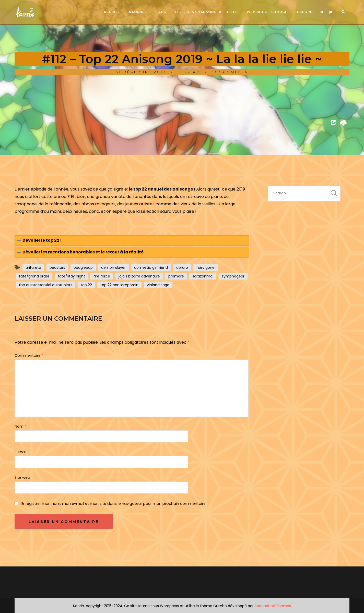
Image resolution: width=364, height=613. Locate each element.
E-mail (22, 452)
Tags (161, 12)
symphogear (233, 276)
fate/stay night (71, 276)
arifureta (33, 268)
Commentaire (29, 355)
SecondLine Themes (273, 606)
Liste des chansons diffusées (206, 12)
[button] (132, 241)
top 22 (86, 285)
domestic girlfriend (151, 268)
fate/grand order (34, 276)
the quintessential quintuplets (46, 285)
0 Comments (231, 72)
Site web (22, 477)
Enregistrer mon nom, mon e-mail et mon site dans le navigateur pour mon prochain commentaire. (114, 504)
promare (176, 276)
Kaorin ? (138, 12)
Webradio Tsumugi (267, 12)
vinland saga (158, 285)
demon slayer (113, 268)
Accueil (112, 12)
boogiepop (83, 268)
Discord (304, 12)
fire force (102, 276)
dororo (182, 268)
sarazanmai (203, 276)
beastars (57, 268)
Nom (20, 426)
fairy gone (206, 268)
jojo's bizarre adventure (139, 276)
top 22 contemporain (119, 285)
